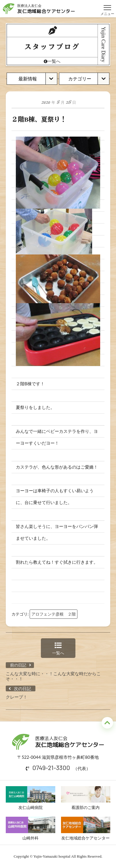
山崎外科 (31, 829)
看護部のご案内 (86, 798)
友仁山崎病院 (31, 798)
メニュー (107, 5)
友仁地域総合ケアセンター (86, 829)
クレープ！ (17, 697)
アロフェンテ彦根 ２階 (54, 614)
